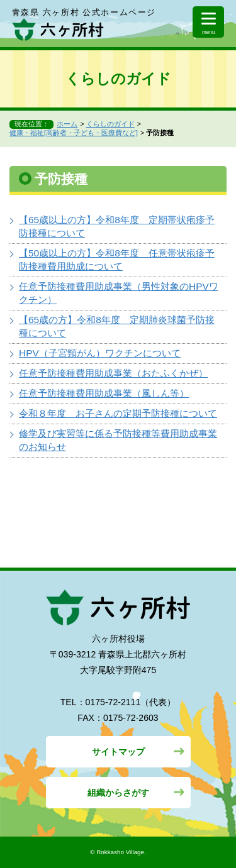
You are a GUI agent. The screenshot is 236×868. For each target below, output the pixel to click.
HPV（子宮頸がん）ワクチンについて (100, 353)
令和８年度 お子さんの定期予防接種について (118, 413)
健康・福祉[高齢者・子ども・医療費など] (74, 133)
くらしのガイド (110, 124)
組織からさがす (118, 793)
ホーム (67, 124)
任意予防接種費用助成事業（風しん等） (104, 393)
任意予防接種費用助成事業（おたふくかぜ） (113, 373)
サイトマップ (118, 752)
